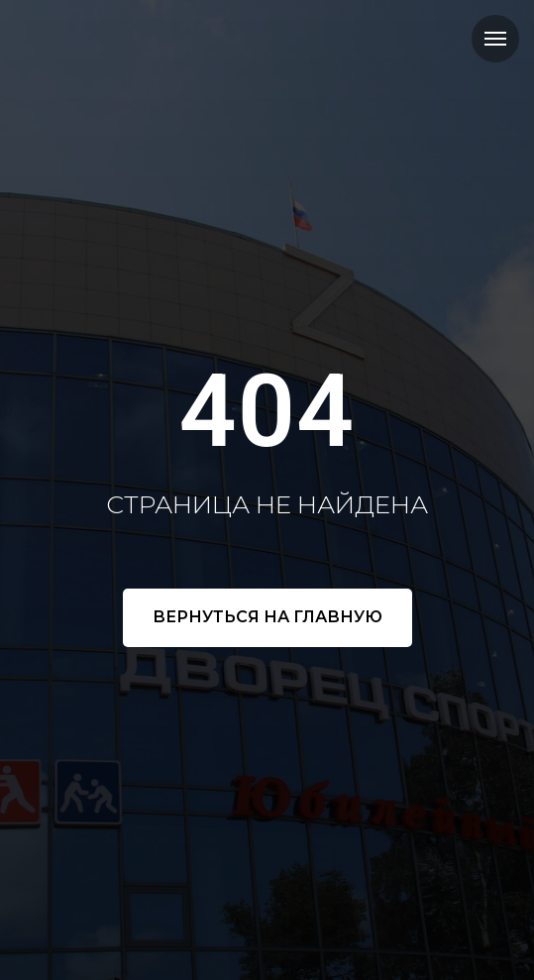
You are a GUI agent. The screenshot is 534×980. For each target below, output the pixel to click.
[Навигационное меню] (495, 39)
